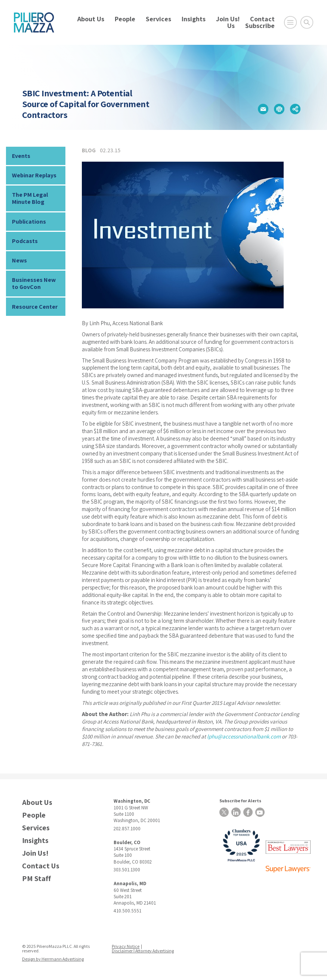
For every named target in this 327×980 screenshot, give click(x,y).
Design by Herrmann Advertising (53, 959)
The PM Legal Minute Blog (30, 198)
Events (21, 156)
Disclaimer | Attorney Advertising (143, 951)
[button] (263, 109)
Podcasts (25, 241)
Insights (194, 19)
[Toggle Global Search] (307, 22)
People (125, 19)
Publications (29, 222)
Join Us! (228, 19)
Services (158, 19)
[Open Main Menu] (290, 22)
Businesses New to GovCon (34, 283)
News (19, 260)
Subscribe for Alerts (240, 801)
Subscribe (260, 26)
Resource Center (35, 307)
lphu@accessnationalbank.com (244, 736)
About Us (91, 19)
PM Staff (36, 879)
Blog (89, 150)
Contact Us (41, 866)
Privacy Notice (126, 946)
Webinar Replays (34, 175)
